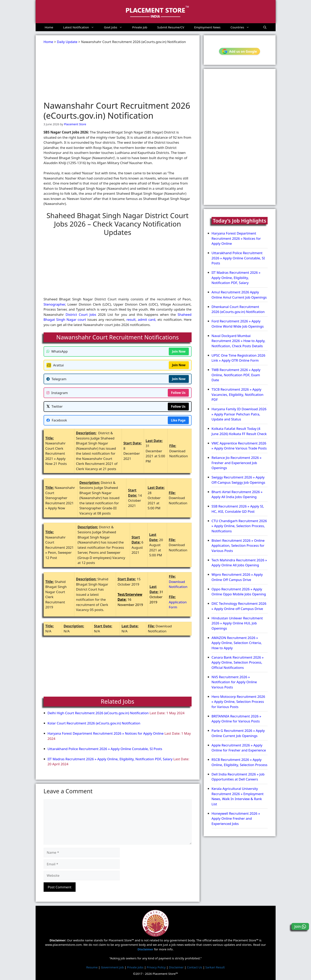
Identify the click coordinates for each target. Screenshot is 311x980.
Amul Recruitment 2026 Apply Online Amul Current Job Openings (239, 295)
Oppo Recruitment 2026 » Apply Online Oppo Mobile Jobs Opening (239, 592)
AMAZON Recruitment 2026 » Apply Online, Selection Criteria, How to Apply (237, 643)
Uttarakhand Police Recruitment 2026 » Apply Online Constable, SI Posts (105, 749)
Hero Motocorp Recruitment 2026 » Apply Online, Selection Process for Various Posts (238, 702)
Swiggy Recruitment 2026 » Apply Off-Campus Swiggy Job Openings (238, 480)
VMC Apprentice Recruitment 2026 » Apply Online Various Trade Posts (239, 446)
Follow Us (178, 393)
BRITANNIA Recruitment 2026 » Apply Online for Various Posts (236, 719)
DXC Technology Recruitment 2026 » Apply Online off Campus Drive (239, 606)
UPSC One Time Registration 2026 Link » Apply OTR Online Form (238, 358)
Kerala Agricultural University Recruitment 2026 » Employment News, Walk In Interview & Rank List (238, 796)
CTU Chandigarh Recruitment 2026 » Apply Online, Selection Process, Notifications (239, 526)
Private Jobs (135, 967)
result (131, 319)
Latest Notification (81, 27)
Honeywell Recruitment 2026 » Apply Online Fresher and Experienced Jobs (236, 819)
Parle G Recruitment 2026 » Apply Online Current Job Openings (238, 733)
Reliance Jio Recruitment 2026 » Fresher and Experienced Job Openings (237, 463)
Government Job (112, 967)
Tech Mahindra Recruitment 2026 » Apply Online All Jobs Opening (239, 563)
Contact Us (194, 967)
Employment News (207, 27)
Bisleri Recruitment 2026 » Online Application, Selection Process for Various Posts (238, 546)
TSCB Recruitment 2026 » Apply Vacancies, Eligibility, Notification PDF (238, 394)
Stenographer (54, 304)
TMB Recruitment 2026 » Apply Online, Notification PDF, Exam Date (236, 375)
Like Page (178, 420)
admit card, (147, 319)
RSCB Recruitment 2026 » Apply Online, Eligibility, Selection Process (239, 762)
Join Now (179, 351)
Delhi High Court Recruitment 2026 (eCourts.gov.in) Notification (98, 713)
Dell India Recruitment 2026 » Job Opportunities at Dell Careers (238, 777)
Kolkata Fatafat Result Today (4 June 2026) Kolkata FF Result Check (239, 431)
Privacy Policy (156, 967)
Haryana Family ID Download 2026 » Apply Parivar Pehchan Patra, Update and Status (239, 414)
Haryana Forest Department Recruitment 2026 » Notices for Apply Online (106, 733)
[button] (265, 27)
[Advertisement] (118, 72)
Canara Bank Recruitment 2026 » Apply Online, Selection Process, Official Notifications (238, 662)
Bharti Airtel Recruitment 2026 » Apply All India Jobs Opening (237, 494)
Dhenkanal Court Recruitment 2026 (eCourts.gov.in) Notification (238, 309)
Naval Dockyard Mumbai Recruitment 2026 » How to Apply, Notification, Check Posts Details (238, 341)
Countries (242, 27)
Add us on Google (240, 51)
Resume (92, 967)
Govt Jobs (116, 27)
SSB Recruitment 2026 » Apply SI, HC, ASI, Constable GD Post (238, 509)
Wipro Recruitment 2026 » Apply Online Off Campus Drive (237, 577)
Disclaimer (176, 967)
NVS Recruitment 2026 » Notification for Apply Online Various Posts (234, 682)
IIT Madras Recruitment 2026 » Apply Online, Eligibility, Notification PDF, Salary (110, 759)
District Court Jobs (81, 314)
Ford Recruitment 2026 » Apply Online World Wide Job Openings (238, 324)
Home (49, 27)
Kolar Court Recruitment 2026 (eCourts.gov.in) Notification (94, 723)
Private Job (140, 27)
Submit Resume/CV (171, 27)
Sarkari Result (215, 967)
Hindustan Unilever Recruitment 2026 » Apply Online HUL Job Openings (237, 623)
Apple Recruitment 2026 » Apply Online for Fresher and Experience (239, 748)
